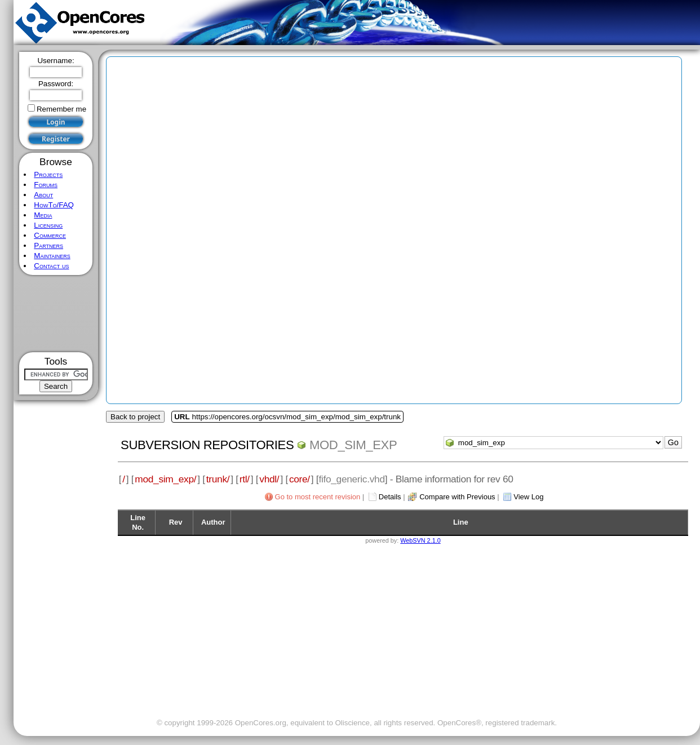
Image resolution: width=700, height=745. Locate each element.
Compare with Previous (457, 497)
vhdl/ (269, 479)
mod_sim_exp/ (165, 479)
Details (390, 497)
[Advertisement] (56, 314)
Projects (48, 174)
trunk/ (218, 479)
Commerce (50, 235)
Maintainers (52, 256)
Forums (46, 185)
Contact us (51, 266)
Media (43, 215)
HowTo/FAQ (54, 205)
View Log (528, 497)
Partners (48, 245)
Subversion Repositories (207, 445)
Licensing (48, 225)
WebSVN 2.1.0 (420, 540)
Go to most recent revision (318, 497)
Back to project (135, 417)
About (43, 195)
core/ (300, 479)
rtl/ (245, 479)
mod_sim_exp (353, 445)
